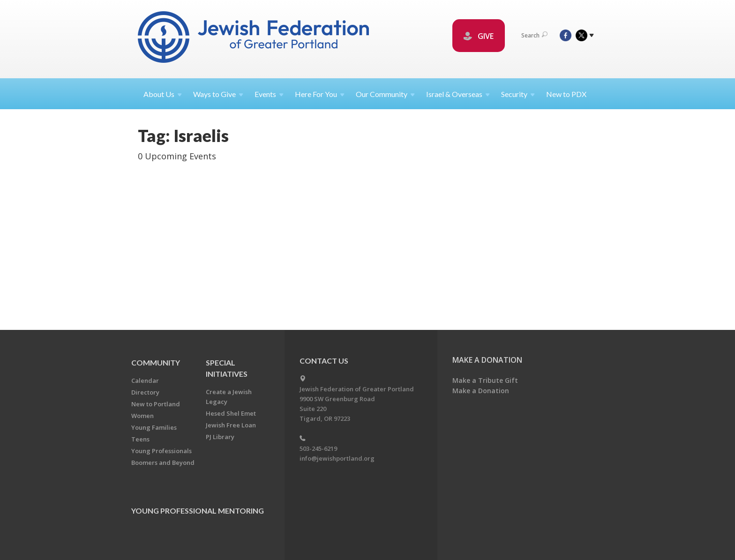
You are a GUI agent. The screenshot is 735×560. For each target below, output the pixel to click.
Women (142, 416)
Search (534, 35)
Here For (320, 94)
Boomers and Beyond (163, 463)
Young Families (154, 427)
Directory (145, 392)
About (163, 94)
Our (385, 94)
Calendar (145, 381)
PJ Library (220, 437)
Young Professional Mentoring (198, 511)
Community (156, 362)
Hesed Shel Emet (231, 413)
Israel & (458, 94)
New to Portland (156, 404)
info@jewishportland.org (337, 458)
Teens (140, 439)
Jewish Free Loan (231, 425)
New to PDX (566, 94)
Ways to (218, 94)
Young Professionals (161, 451)
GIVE (479, 36)
